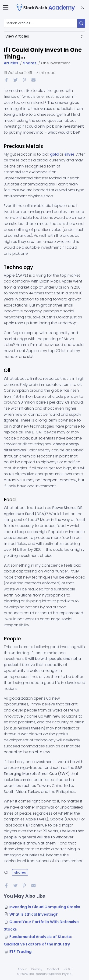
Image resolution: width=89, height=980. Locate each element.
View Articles (44, 36)
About (22, 969)
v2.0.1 (68, 969)
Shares (30, 63)
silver (69, 154)
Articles (11, 63)
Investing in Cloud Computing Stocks (45, 907)
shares (20, 872)
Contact (53, 969)
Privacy (37, 969)
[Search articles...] (41, 23)
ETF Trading (20, 952)
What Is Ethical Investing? (34, 914)
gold (54, 154)
